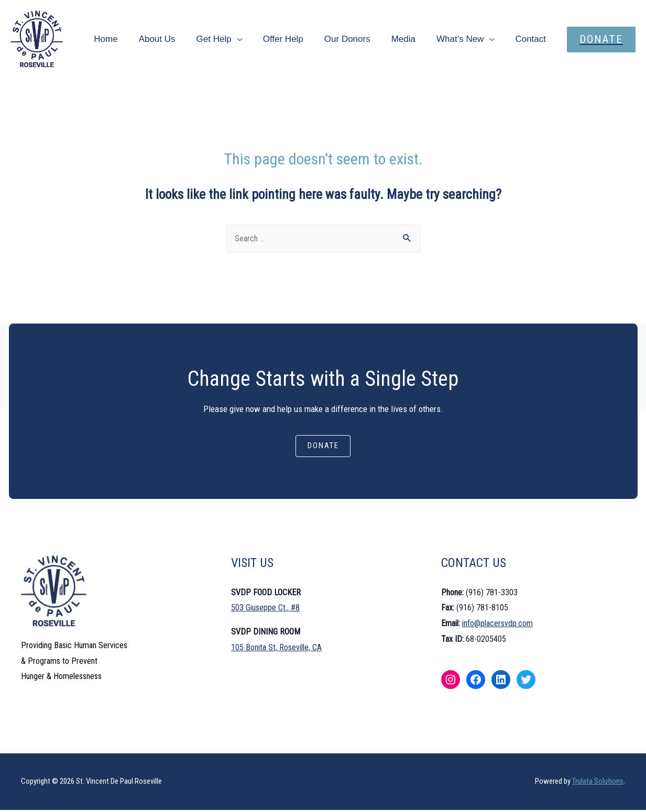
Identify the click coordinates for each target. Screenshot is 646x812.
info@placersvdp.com (497, 625)
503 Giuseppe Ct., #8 (265, 610)
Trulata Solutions (598, 783)
